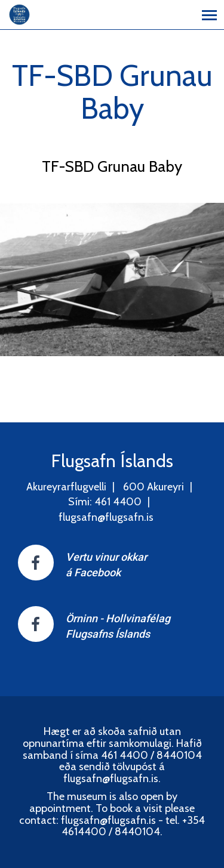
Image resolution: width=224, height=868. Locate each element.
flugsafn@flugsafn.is (106, 517)
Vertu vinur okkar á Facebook (106, 565)
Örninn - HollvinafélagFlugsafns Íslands (118, 626)
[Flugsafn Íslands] (19, 13)
